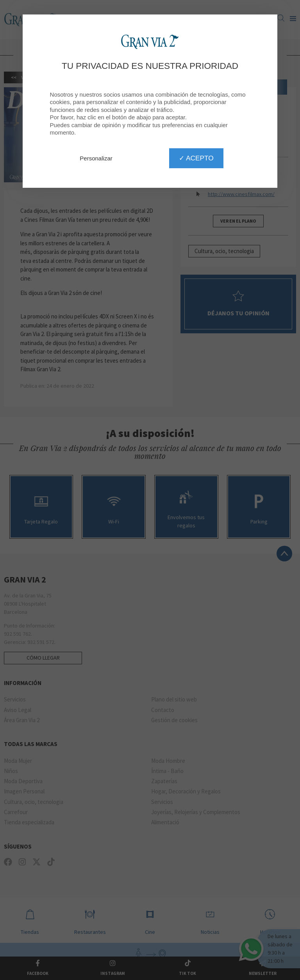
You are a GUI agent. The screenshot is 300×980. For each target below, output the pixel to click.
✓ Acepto (196, 158)
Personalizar (96, 158)
